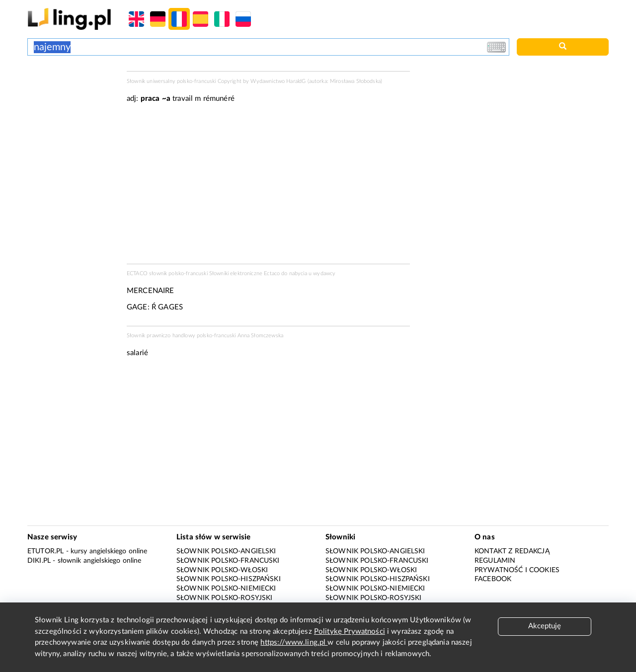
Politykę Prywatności (350, 632)
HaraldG (296, 81)
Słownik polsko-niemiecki (226, 589)
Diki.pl (39, 561)
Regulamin (495, 561)
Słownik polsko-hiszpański (229, 579)
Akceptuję (545, 626)
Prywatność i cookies (517, 570)
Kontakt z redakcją (512, 551)
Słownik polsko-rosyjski (224, 598)
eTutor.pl (45, 551)
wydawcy (324, 273)
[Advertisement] (72, 108)
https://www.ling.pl (294, 642)
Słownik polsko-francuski (228, 561)
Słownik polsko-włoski (222, 570)
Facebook (493, 579)
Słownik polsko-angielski (226, 551)
